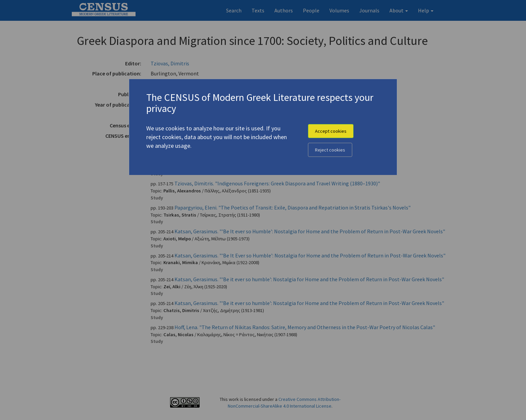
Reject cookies (330, 150)
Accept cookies (331, 131)
